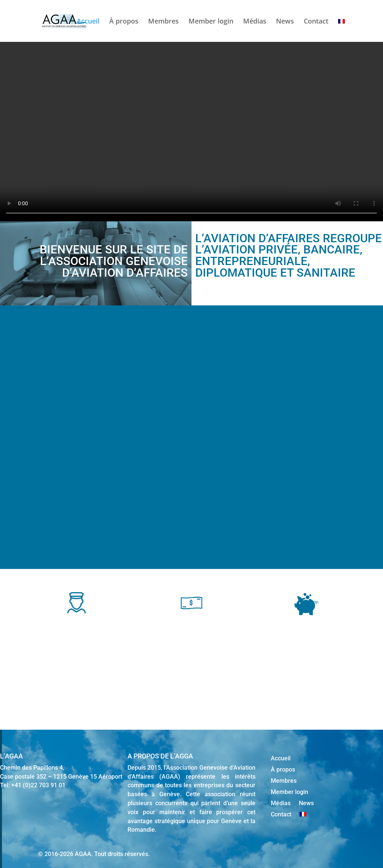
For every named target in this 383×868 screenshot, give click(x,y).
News (285, 22)
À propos (124, 22)
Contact (316, 22)
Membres (163, 22)
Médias (255, 22)
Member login (211, 22)
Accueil (88, 22)
